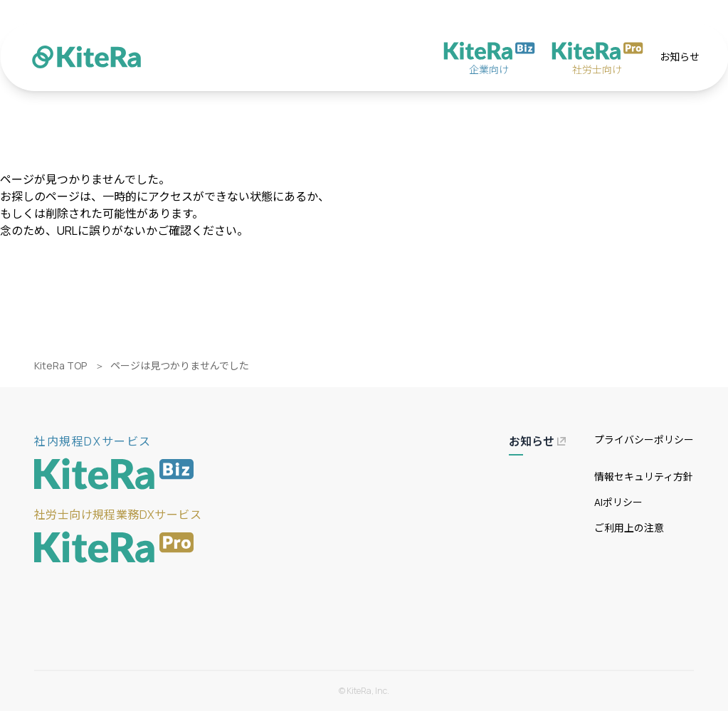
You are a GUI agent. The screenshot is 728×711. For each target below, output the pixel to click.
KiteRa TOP (60, 365)
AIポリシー (618, 502)
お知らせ (680, 57)
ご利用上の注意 (629, 528)
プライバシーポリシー (644, 439)
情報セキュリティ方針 (644, 476)
